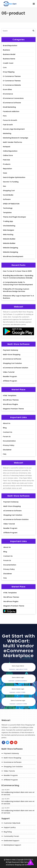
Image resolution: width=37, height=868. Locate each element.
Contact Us (8, 432)
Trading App (8, 221)
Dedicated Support (11, 841)
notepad (7, 147)
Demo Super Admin (18, 666)
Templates (7, 213)
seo (4, 186)
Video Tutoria (9, 771)
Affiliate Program (10, 381)
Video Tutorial (9, 372)
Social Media (8, 195)
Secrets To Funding (11, 182)
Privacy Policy (9, 445)
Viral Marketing (9, 226)
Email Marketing (9, 107)
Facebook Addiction (11, 111)
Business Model (9, 54)
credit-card (8, 63)
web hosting (8, 235)
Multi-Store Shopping (12, 355)
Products (7, 164)
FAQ (5, 454)
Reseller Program (10, 376)
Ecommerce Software (13, 762)
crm (5, 68)
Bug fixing (8, 832)
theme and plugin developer (15, 217)
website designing (10, 248)
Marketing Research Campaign (16, 138)
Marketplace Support (12, 845)
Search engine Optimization (14, 177)
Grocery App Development (14, 129)
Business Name (9, 59)
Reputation (7, 169)
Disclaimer (7, 450)
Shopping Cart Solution (12, 363)
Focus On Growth (10, 120)
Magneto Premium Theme (13, 409)
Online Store (8, 155)
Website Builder (9, 243)
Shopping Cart (9, 191)
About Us (7, 423)
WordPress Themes (11, 400)
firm (5, 116)
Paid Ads (6, 160)
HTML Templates (10, 396)
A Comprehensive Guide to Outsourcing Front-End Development (18, 283)
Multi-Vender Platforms (12, 142)
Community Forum (11, 836)
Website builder (9, 239)
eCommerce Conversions (13, 98)
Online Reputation (10, 151)
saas (5, 173)
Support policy (10, 827)
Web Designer (9, 230)
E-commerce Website (12, 85)
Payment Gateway (11, 350)
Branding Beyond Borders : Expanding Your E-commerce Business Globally (18, 277)
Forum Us (7, 437)
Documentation (9, 441)
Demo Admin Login (18, 677)
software (7, 199)
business (6, 50)
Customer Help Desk (12, 823)
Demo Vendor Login (18, 689)
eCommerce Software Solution (16, 368)
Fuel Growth (8, 125)
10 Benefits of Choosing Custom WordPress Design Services (16, 290)
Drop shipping (9, 72)
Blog (5, 428)
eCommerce (8, 94)
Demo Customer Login (18, 700)
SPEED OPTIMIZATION (11, 204)
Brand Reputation (10, 46)
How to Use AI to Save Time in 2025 (17, 271)
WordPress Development (13, 256)
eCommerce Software (12, 103)
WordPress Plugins (10, 404)
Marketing (7, 133)
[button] (34, 4)
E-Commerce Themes (12, 76)
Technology (8, 208)
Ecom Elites (7, 89)
